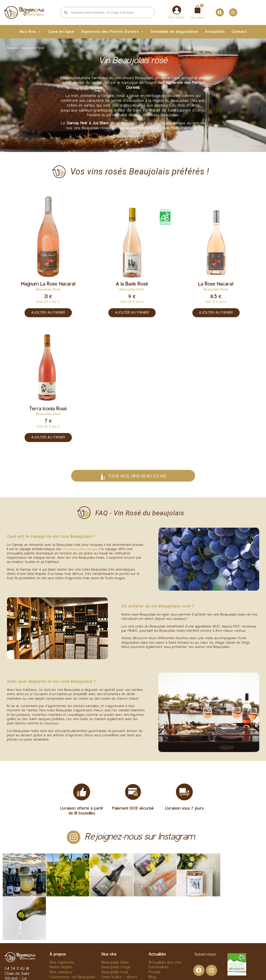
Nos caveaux (61, 929)
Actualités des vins (165, 919)
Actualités (215, 32)
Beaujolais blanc (116, 919)
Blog (152, 934)
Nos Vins (31, 32)
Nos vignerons (62, 919)
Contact (239, 32)
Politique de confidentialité (169, 970)
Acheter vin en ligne (67, 938)
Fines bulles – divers (119, 934)
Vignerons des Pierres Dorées (113, 32)
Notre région (61, 924)
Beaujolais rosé (115, 929)
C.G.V (95, 970)
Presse (155, 929)
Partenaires (159, 924)
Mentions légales (122, 970)
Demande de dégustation (175, 32)
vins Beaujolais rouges (80, 549)
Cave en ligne (61, 32)
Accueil (12, 48)
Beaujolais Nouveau (119, 938)
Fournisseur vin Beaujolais (72, 934)
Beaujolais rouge (116, 924)
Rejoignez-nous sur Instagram (140, 837)
